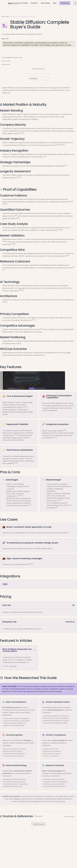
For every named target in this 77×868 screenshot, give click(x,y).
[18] (21, 133)
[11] (17, 218)
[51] (3, 302)
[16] (57, 507)
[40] (41, 329)
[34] (45, 156)
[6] (18, 177)
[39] (30, 505)
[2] (67, 256)
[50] (6, 302)
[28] (64, 145)
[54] (16, 215)
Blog (55, 3)
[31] (23, 133)
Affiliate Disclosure (38, 69)
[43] (22, 290)
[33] (66, 165)
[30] (4, 204)
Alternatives (45, 3)
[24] (59, 145)
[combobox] (38, 79)
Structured (13, 666)
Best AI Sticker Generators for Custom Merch (19, 650)
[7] (32, 564)
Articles (25, 3)
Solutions (34, 3)
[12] (19, 218)
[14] (20, 177)
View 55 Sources (39, 824)
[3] (31, 564)
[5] (34, 320)
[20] (61, 145)
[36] (20, 290)
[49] (65, 430)
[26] (72, 201)
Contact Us (65, 3)
